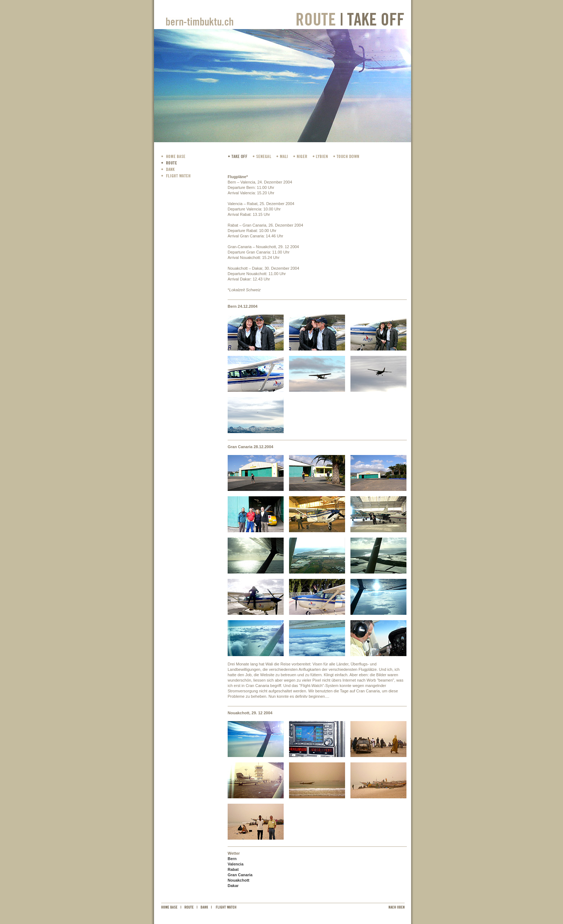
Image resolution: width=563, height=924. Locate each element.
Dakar (233, 886)
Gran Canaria (240, 875)
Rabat (233, 869)
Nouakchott (239, 880)
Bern (232, 859)
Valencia (236, 864)
